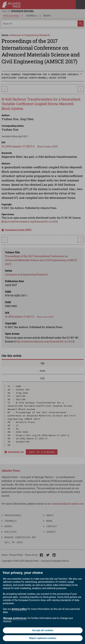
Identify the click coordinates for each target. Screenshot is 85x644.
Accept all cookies (43, 630)
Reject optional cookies (43, 638)
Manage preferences (15, 618)
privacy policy (19, 609)
